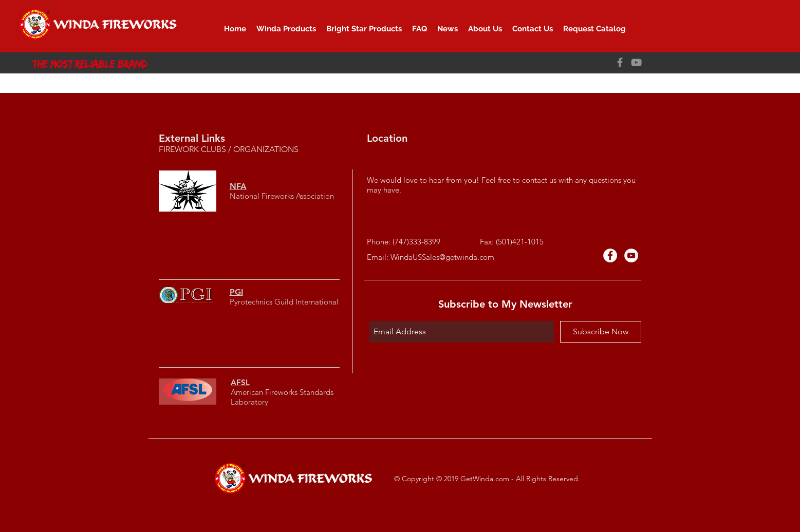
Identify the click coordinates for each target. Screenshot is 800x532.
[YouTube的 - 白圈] (631, 255)
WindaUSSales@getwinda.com (442, 257)
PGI (236, 292)
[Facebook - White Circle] (610, 255)
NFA (238, 186)
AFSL (240, 382)
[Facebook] (620, 62)
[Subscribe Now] (601, 332)
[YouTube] (636, 62)
